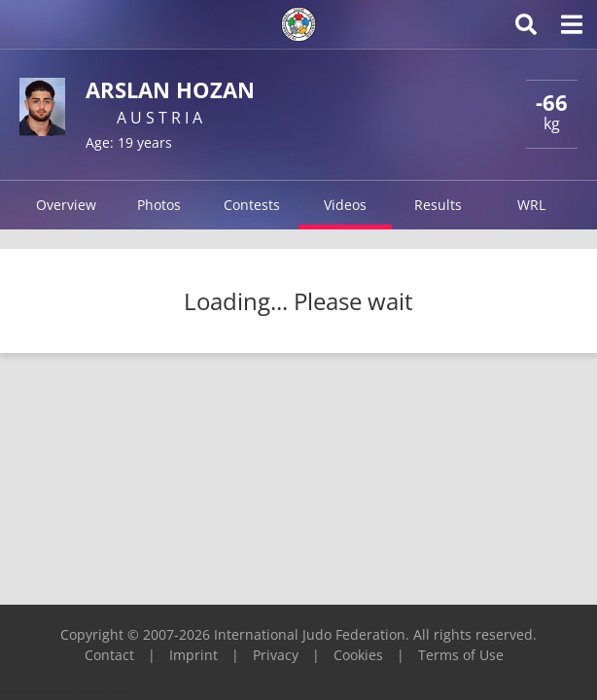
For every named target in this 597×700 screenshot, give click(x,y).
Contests (252, 205)
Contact (109, 655)
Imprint (193, 655)
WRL (531, 205)
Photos (159, 205)
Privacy (276, 655)
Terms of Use (461, 655)
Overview (66, 205)
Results (438, 205)
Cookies (358, 655)
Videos (345, 205)
